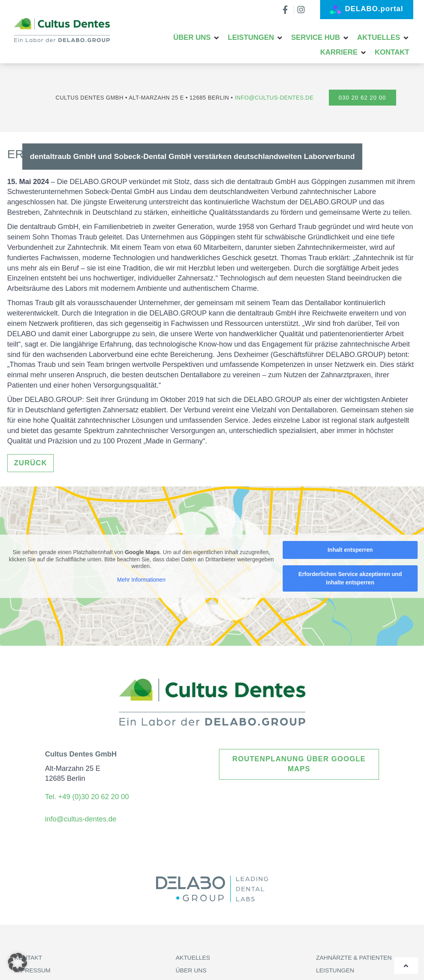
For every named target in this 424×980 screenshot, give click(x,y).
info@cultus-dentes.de (274, 98)
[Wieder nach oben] (406, 966)
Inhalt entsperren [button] (350, 550)
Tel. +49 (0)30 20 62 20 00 (88, 797)
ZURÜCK (30, 463)
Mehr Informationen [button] (141, 580)
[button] (196, 38)
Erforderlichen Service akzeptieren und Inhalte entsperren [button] (350, 578)
